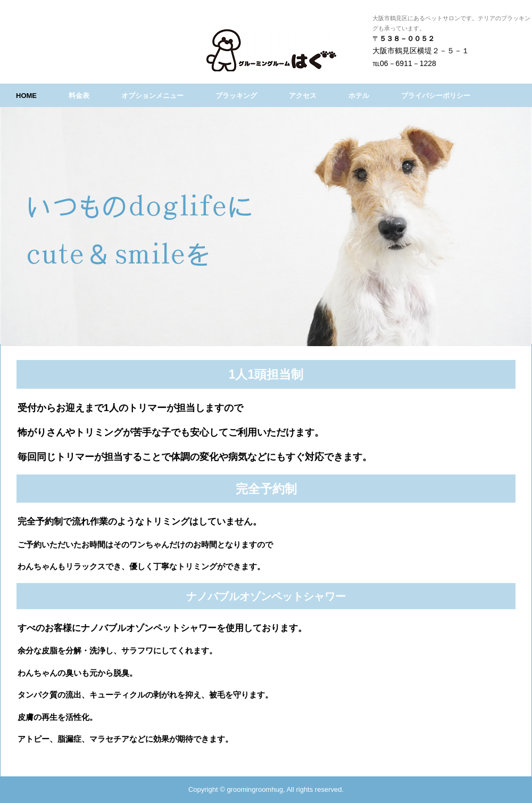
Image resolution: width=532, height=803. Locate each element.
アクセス (303, 96)
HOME (26, 96)
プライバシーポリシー (436, 96)
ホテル (359, 96)
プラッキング (236, 96)
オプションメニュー (152, 96)
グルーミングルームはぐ (302, 50)
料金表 (79, 96)
